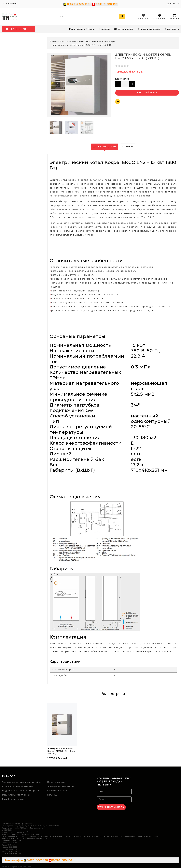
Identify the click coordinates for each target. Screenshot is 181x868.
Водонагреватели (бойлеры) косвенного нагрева (23, 790)
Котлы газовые (56, 782)
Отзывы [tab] (128, 147)
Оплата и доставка (149, 29)
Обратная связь (124, 29)
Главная (54, 41)
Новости (105, 29)
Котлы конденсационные (18, 786)
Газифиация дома (13, 799)
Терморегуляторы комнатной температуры (23, 782)
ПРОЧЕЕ (52, 795)
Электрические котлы (61, 786)
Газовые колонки (58, 790)
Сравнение (159, 17)
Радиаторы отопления (16, 795)
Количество (122, 79)
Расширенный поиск (82, 29)
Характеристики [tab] (105, 147)
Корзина (174, 17)
